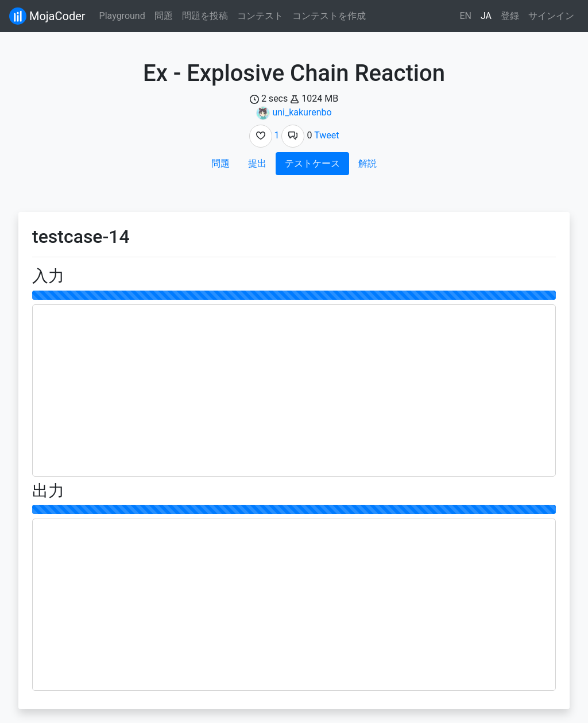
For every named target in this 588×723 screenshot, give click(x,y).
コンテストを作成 (329, 16)
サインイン (551, 16)
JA (486, 16)
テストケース (312, 163)
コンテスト (260, 16)
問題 (164, 16)
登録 (510, 16)
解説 (367, 163)
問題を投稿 (205, 16)
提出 (257, 163)
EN (465, 16)
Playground (122, 16)
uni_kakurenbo (302, 112)
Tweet (326, 135)
